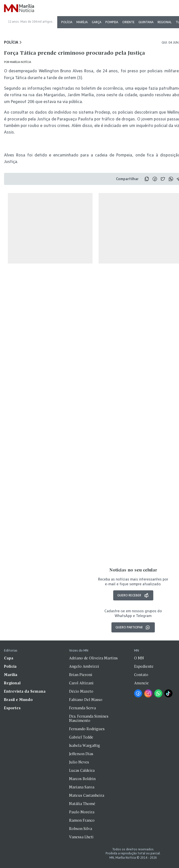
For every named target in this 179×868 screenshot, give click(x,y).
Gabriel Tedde (81, 737)
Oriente (128, 22)
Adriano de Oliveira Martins (93, 658)
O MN (139, 658)
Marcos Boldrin (82, 779)
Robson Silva (81, 829)
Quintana (146, 22)
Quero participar (133, 627)
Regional (165, 22)
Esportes (12, 708)
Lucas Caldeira (82, 771)
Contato (141, 675)
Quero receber (133, 595)
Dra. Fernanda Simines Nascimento (89, 719)
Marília (82, 22)
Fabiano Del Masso (86, 700)
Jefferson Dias (81, 754)
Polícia (67, 22)
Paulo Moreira (82, 812)
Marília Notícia (20, 62)
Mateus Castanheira (87, 796)
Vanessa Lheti (81, 837)
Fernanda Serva (82, 708)
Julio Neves (79, 762)
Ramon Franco (82, 821)
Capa (9, 658)
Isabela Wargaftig (85, 746)
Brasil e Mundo (18, 700)
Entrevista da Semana (25, 692)
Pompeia (112, 22)
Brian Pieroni (81, 675)
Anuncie (141, 683)
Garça (97, 22)
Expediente (144, 667)
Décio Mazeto (81, 692)
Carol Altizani (81, 683)
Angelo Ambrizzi (84, 667)
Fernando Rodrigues (87, 729)
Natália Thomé (82, 804)
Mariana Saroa (82, 787)
